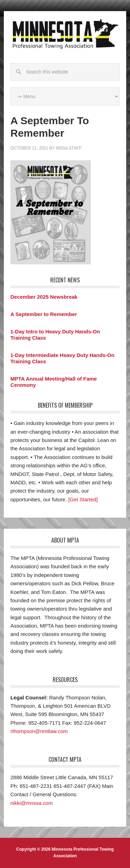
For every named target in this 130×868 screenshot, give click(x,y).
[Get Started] (83, 499)
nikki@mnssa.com (32, 803)
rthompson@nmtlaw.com (39, 731)
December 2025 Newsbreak (44, 297)
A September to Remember (44, 314)
